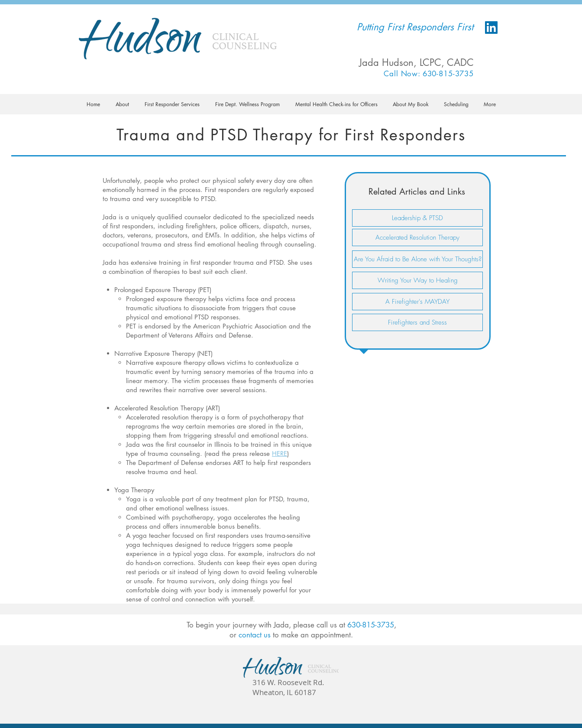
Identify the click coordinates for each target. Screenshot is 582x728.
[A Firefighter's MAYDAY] (417, 302)
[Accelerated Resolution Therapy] (417, 237)
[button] (122, 104)
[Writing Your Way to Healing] (417, 280)
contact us (255, 635)
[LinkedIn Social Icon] (491, 28)
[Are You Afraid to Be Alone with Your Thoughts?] (417, 259)
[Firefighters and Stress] (417, 322)
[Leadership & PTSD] (417, 218)
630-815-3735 (371, 625)
